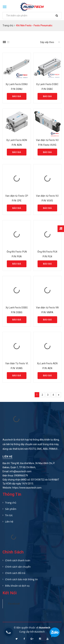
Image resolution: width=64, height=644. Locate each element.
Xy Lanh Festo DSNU (17, 84)
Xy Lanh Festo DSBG (17, 308)
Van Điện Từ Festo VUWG (19, 363)
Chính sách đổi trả (15, 573)
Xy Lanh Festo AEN (47, 363)
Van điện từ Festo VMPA (49, 308)
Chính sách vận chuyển (18, 567)
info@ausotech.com (20, 471)
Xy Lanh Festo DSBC (47, 84)
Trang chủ (11, 503)
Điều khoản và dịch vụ (17, 586)
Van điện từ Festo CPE (17, 196)
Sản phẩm (11, 509)
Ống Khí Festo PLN (47, 252)
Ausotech (40, 632)
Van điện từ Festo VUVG (49, 140)
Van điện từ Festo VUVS (49, 196)
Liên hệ (9, 522)
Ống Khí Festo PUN (17, 252)
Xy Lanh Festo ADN (17, 140)
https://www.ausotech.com (27, 488)
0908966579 (21, 476)
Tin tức (9, 515)
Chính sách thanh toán (18, 560)
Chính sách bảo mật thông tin (22, 579)
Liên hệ (8, 457)
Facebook (14, 604)
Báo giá (17, 96)
